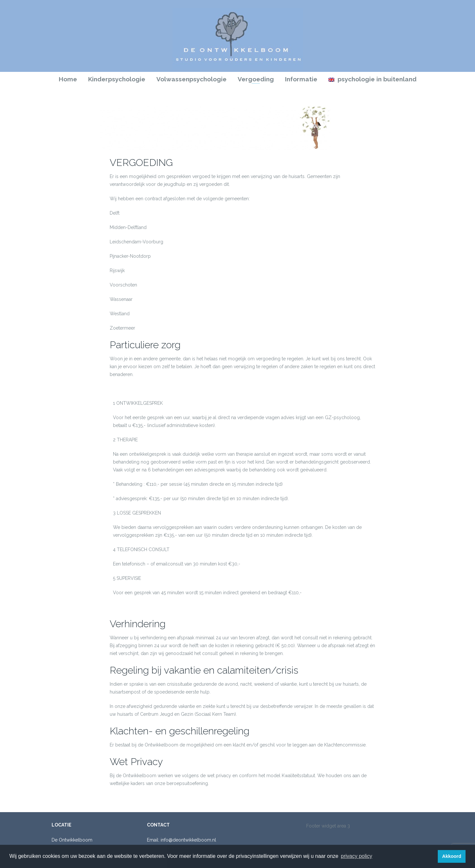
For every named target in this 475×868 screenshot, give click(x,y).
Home (68, 79)
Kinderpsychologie (117, 79)
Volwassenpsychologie (191, 79)
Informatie (301, 79)
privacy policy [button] (356, 856)
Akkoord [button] (451, 856)
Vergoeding (256, 79)
